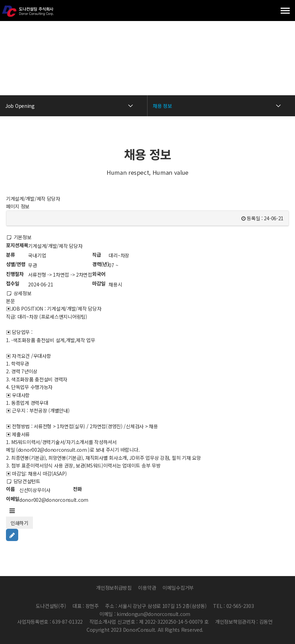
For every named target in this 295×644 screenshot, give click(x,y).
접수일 (13, 283)
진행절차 (15, 274)
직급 (97, 255)
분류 (10, 255)
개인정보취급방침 (114, 588)
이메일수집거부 (178, 588)
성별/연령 (16, 264)
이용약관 (147, 588)
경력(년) (101, 264)
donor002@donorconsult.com (54, 500)
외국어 (99, 274)
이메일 (13, 499)
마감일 (99, 283)
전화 (77, 489)
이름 (10, 489)
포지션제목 (17, 245)
